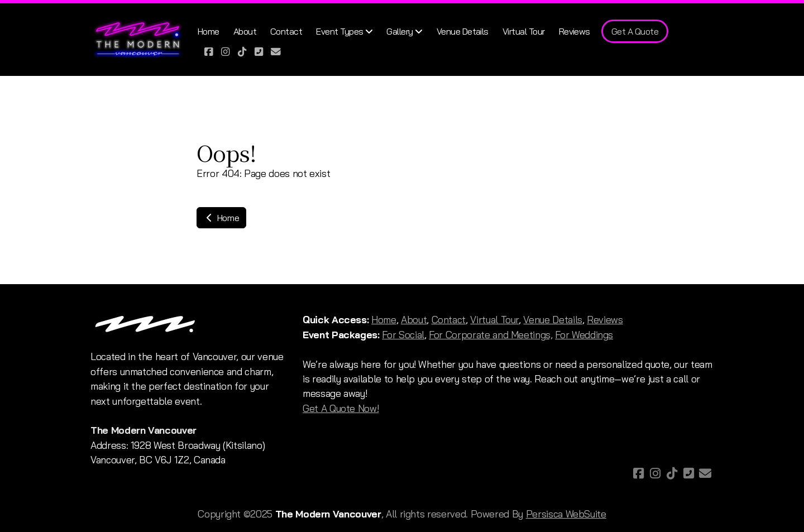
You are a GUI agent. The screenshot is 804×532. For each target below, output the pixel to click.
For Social (403, 334)
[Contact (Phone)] (259, 51)
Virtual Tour (494, 319)
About (414, 319)
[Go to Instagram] (226, 51)
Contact (449, 319)
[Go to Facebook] (209, 51)
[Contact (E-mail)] (276, 51)
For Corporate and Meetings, (491, 334)
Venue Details (552, 319)
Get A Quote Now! (341, 408)
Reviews (605, 319)
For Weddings (584, 334)
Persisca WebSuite (566, 514)
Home (221, 218)
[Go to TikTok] (242, 51)
